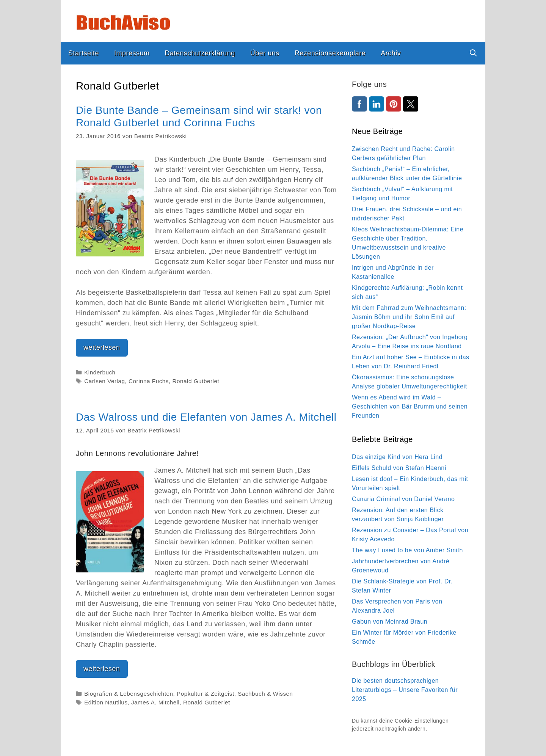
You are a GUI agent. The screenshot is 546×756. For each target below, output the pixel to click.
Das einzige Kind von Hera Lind (397, 457)
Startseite (84, 53)
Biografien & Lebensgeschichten (129, 694)
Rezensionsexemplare (330, 53)
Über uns (265, 53)
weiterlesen (106, 349)
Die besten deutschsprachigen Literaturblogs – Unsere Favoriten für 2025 (405, 690)
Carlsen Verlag (104, 381)
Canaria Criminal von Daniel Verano (403, 499)
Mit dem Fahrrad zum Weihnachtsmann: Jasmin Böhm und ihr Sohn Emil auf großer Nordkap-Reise (409, 317)
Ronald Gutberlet (196, 381)
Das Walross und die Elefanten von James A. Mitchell (206, 417)
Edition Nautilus (106, 702)
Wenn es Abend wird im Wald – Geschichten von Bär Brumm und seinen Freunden (410, 406)
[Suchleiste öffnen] (473, 53)
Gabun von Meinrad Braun (390, 622)
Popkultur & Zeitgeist (206, 694)
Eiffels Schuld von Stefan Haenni (399, 468)
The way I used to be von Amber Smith (407, 550)
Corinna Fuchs (149, 381)
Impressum (132, 53)
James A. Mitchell (155, 702)
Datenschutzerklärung (200, 53)
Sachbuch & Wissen (265, 694)
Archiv (391, 53)
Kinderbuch (100, 372)
